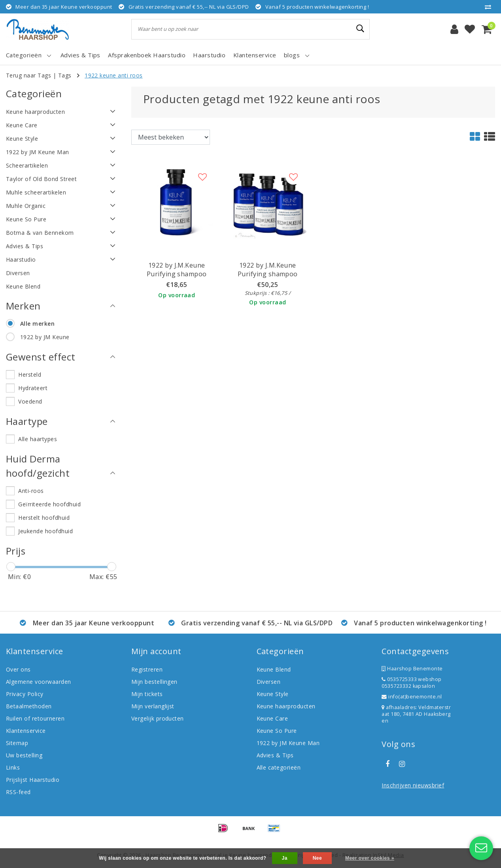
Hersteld (30, 375)
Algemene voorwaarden (39, 682)
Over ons (18, 669)
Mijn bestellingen (154, 682)
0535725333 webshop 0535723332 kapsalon (412, 683)
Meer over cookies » (370, 858)
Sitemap (17, 743)
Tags (65, 75)
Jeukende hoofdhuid (45, 531)
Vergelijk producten (158, 718)
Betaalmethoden (29, 706)
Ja (285, 858)
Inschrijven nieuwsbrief (413, 785)
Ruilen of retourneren (35, 718)
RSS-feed (18, 792)
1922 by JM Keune (45, 337)
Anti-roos (31, 491)
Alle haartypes (38, 439)
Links (13, 767)
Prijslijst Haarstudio (33, 780)
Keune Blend (274, 669)
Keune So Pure (277, 731)
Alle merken (37, 324)
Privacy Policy (25, 694)
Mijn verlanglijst (153, 706)
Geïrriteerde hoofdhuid (49, 504)
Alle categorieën (279, 767)
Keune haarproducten (286, 706)
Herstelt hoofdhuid (44, 518)
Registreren (147, 669)
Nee (317, 858)
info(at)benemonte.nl (412, 697)
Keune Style (273, 694)
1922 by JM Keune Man (288, 743)
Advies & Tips (275, 755)
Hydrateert (33, 388)
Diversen (269, 682)
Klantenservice (26, 731)
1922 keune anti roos (114, 75)
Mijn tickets (147, 694)
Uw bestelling (24, 755)
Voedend (30, 401)
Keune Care (272, 718)
